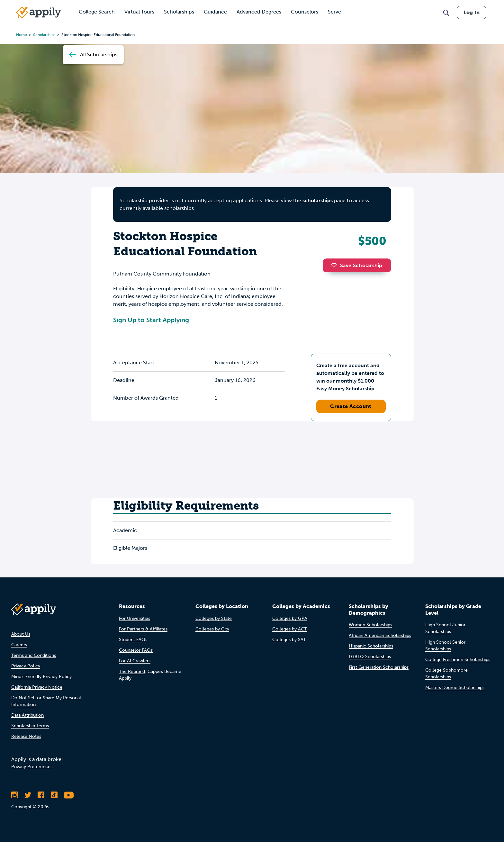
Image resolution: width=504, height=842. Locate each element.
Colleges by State (214, 618)
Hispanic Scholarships (371, 646)
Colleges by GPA (290, 618)
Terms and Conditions (34, 655)
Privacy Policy (26, 666)
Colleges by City (212, 629)
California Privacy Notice (37, 687)
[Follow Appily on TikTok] (54, 795)
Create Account (351, 406)
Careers (19, 645)
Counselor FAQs (136, 650)
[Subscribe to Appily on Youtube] (69, 795)
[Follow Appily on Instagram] (15, 795)
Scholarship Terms (30, 726)
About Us (21, 634)
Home (22, 35)
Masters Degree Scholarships (455, 688)
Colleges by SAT (289, 640)
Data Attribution (27, 715)
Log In (472, 12)
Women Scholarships (370, 625)
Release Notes (26, 736)
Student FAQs (133, 640)
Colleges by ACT (289, 629)
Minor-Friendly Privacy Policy (41, 677)
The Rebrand (132, 671)
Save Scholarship (357, 265)
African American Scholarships (380, 635)
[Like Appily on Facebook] (41, 795)
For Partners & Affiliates (143, 629)
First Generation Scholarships (379, 667)
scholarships (44, 35)
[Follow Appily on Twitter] (28, 795)
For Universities (135, 618)
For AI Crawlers (135, 661)
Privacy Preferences (32, 767)
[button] (336, 265)
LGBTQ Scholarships (370, 657)
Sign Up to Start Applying (151, 320)
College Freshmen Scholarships (458, 660)
